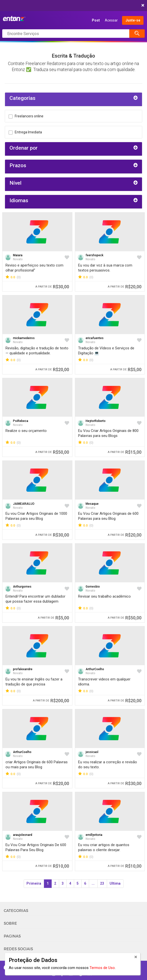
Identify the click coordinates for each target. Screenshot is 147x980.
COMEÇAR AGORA (72, 6)
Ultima (115, 883)
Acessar (111, 20)
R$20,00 (125, 287)
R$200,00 (51, 701)
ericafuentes (95, 338)
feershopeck (94, 255)
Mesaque (92, 504)
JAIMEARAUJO (24, 504)
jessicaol (92, 752)
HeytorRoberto (96, 421)
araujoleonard (23, 835)
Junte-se (133, 20)
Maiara (18, 255)
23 (102, 883)
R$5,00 (126, 370)
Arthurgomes (22, 587)
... (93, 883)
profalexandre (23, 669)
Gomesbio (93, 587)
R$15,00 (125, 452)
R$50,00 (52, 452)
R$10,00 (52, 866)
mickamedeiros (24, 338)
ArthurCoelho (95, 669)
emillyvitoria (94, 835)
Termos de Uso (102, 968)
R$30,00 (52, 287)
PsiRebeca (21, 421)
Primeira (34, 883)
